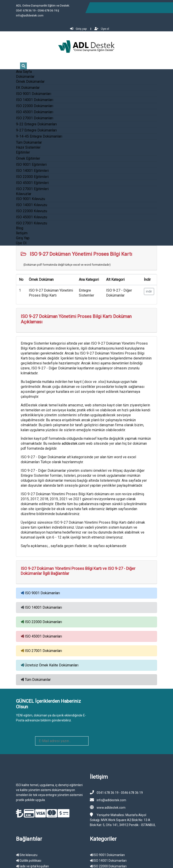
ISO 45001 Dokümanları (24, 102)
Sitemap (123, 861)
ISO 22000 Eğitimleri (22, 167)
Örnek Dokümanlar (20, 71)
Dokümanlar (15, 66)
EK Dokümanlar (17, 77)
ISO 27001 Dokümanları (24, 108)
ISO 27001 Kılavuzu (21, 213)
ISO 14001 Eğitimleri (22, 160)
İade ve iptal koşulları (22, 803)
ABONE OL (150, 663)
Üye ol (160, 8)
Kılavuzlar (13, 184)
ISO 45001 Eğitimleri (22, 173)
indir (160, 281)
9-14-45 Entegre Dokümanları (28, 126)
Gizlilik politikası (18, 797)
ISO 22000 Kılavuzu (21, 201)
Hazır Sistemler (18, 137)
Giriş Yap (12, 228)
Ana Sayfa (13, 61)
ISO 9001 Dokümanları (23, 84)
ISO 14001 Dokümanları (24, 90)
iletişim (33, 473)
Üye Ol (11, 233)
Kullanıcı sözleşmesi (21, 814)
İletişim (11, 223)
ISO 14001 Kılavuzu (21, 195)
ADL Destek (34, 856)
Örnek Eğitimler (17, 148)
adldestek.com (40, 413)
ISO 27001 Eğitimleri (22, 179)
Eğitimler (12, 142)
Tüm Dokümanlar (18, 132)
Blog (9, 218)
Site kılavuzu (16, 792)
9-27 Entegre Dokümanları (26, 120)
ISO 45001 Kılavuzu (21, 207)
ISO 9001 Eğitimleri (21, 154)
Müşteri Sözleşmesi (138, 856)
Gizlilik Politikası (114, 856)
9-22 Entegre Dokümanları (26, 114)
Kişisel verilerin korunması (25, 809)
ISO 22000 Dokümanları (24, 96)
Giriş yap (137, 8)
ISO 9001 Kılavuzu (20, 189)
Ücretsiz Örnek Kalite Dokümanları (41, 625)
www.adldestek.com (111, 744)
